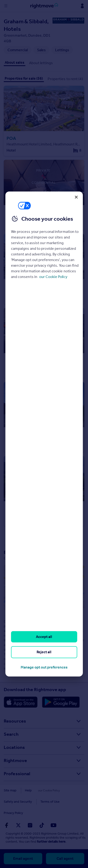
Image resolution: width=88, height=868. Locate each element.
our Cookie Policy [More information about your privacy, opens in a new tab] (53, 277)
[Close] (76, 197)
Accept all (44, 637)
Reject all (44, 652)
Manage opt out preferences (44, 667)
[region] (44, 434)
